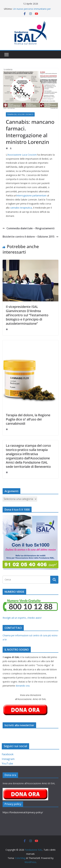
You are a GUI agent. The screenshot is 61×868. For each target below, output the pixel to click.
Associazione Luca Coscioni (22, 155)
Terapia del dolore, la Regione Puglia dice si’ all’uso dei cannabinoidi (28, 419)
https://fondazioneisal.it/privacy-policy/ (23, 812)
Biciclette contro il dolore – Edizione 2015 (30, 237)
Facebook (8, 754)
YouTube (7, 763)
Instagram (8, 759)
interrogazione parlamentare (31, 195)
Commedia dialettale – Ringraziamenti (29, 228)
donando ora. (23, 686)
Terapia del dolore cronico (20, 114)
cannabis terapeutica (21, 208)
